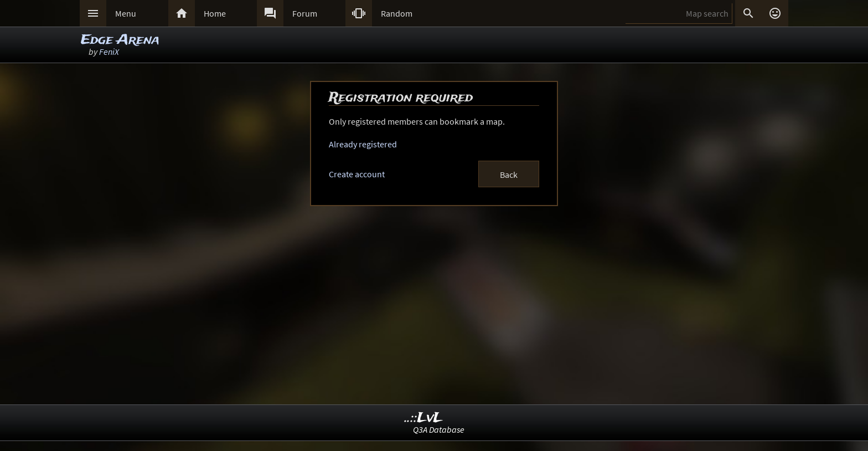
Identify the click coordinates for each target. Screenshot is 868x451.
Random (397, 13)
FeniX (109, 52)
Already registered (363, 144)
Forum (305, 13)
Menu (126, 13)
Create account (357, 174)
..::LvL (424, 418)
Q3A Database (439, 429)
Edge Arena (120, 40)
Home (215, 13)
